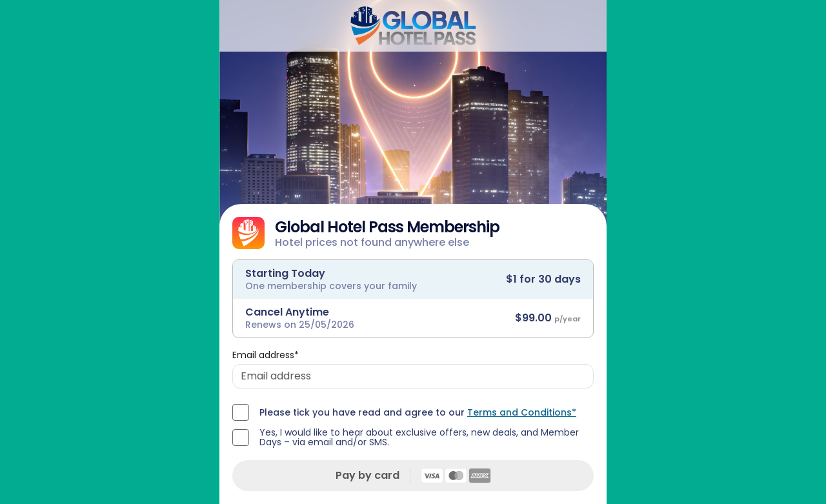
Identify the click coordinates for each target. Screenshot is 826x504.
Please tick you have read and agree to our (418, 413)
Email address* (266, 355)
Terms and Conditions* (522, 412)
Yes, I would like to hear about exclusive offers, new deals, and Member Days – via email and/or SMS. (419, 438)
